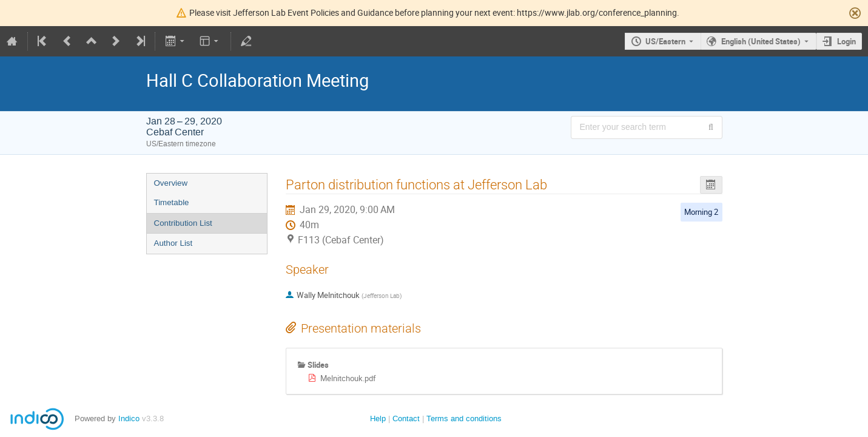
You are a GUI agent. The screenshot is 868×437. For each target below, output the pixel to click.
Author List (173, 243)
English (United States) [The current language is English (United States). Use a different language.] (761, 41)
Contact (406, 418)
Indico (129, 418)
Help (378, 418)
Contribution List (183, 223)
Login (846, 41)
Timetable (172, 202)
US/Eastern (665, 41)
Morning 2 (701, 212)
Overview (171, 183)
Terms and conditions (464, 418)
